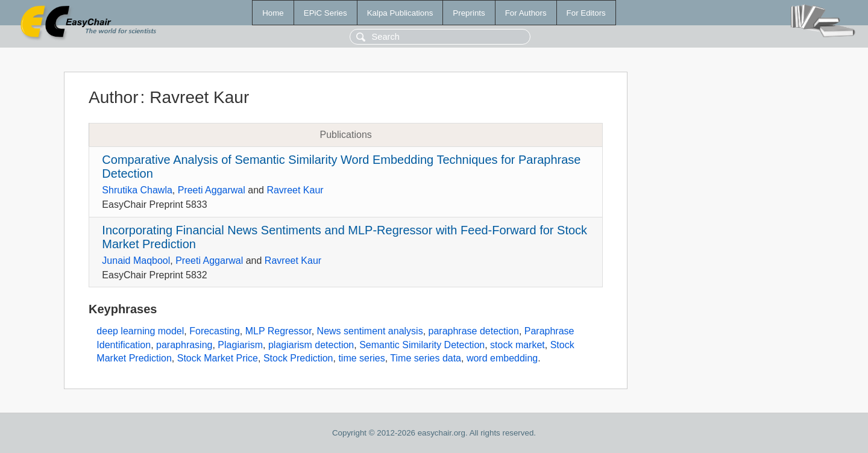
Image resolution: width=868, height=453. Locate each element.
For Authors (526, 13)
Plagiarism (240, 345)
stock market (517, 345)
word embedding (502, 358)
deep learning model (140, 331)
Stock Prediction (298, 358)
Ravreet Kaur (295, 190)
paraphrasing (184, 345)
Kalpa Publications (400, 13)
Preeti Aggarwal (212, 190)
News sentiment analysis (370, 331)
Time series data (426, 358)
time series (361, 358)
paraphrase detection (474, 331)
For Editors (586, 13)
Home (273, 13)
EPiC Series (325, 13)
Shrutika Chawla (137, 190)
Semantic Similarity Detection (422, 345)
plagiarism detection (311, 345)
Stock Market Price (218, 358)
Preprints (469, 13)
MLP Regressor (278, 331)
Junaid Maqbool (136, 261)
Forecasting (215, 331)
